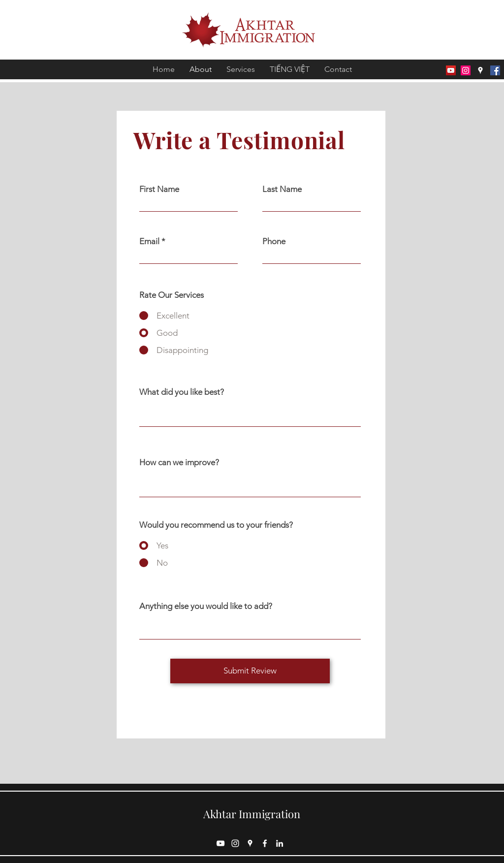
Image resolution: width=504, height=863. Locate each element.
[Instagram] (466, 70)
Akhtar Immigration (252, 814)
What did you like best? (182, 392)
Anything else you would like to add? (206, 606)
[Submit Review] (250, 671)
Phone (274, 241)
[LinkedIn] (280, 843)
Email (149, 241)
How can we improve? (179, 463)
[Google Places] (480, 70)
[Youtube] (451, 70)
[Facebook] (495, 70)
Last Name (282, 189)
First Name (159, 189)
